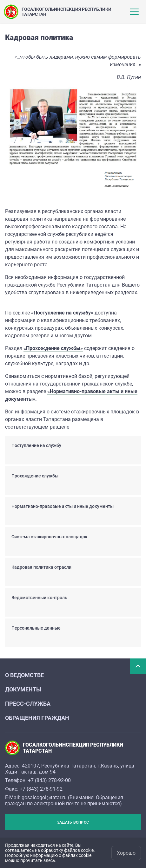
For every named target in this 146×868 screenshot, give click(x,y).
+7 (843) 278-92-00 (49, 780)
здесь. (50, 860)
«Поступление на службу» (62, 313)
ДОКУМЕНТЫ (23, 689)
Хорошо (126, 853)
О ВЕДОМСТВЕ (24, 675)
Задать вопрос (73, 822)
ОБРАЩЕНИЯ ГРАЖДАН (37, 718)
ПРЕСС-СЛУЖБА (28, 704)
